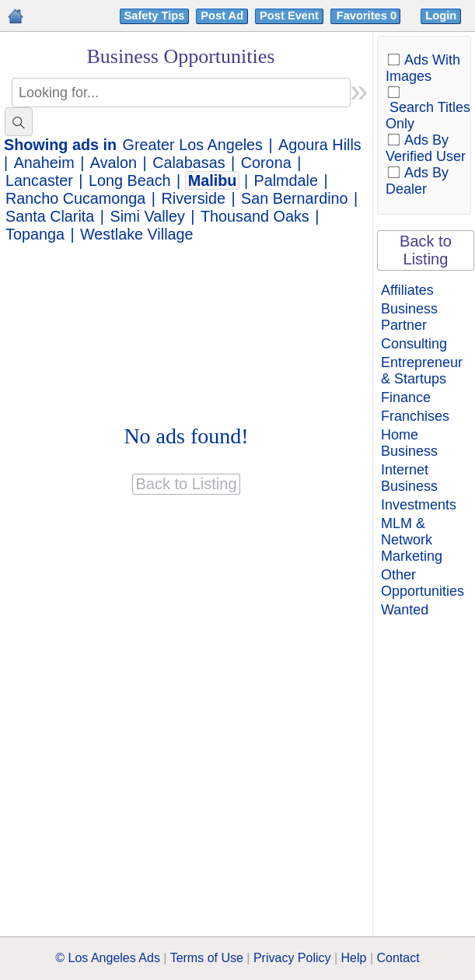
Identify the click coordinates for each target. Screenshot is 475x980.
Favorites (368, 16)
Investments (419, 505)
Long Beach (130, 180)
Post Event (289, 16)
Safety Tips (155, 16)
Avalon (114, 163)
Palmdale (286, 180)
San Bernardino (294, 198)
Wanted (405, 610)
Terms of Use (207, 958)
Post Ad (222, 16)
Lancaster (39, 180)
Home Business (409, 443)
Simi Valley (148, 216)
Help (354, 958)
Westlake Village (137, 234)
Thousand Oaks (255, 216)
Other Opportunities (423, 583)
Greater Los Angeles (193, 145)
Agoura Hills (320, 145)
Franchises (415, 416)
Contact (398, 958)
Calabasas (189, 163)
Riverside (193, 198)
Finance (406, 397)
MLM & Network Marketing (412, 540)
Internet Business (409, 478)
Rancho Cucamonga (75, 198)
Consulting (414, 344)
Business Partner (409, 317)
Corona (266, 163)
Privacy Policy (292, 958)
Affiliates (407, 290)
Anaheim (44, 163)
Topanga (35, 234)
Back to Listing (426, 250)
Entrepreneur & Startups (422, 371)
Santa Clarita (50, 216)
